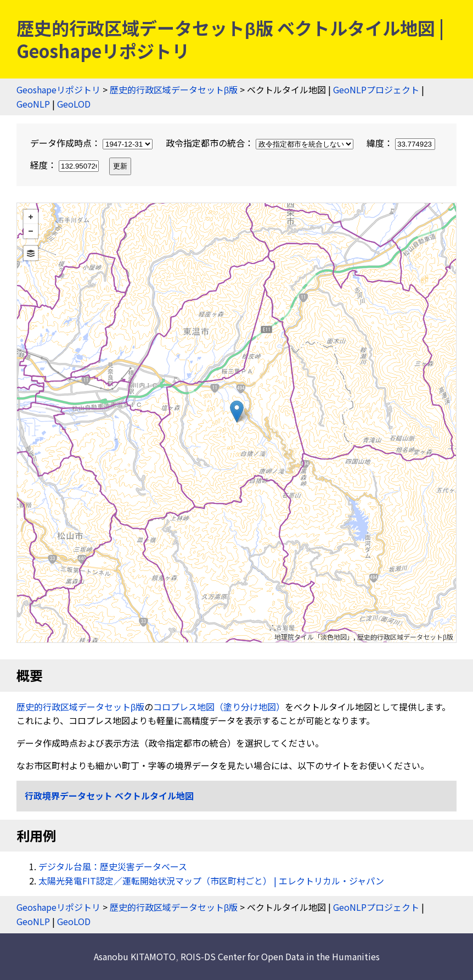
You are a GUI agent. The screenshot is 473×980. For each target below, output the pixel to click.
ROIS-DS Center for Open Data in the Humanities (280, 956)
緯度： (401, 143)
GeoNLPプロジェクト (376, 89)
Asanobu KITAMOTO (135, 956)
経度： (66, 165)
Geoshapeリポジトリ (58, 89)
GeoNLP (33, 104)
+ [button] (31, 217)
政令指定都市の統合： (261, 143)
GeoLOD (74, 104)
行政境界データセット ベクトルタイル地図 (109, 796)
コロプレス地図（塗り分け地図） (219, 707)
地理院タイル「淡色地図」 (314, 637)
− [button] (31, 231)
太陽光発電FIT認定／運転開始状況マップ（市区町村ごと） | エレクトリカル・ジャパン (211, 881)
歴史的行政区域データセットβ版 (174, 89)
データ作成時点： (92, 143)
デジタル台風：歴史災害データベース (113, 866)
